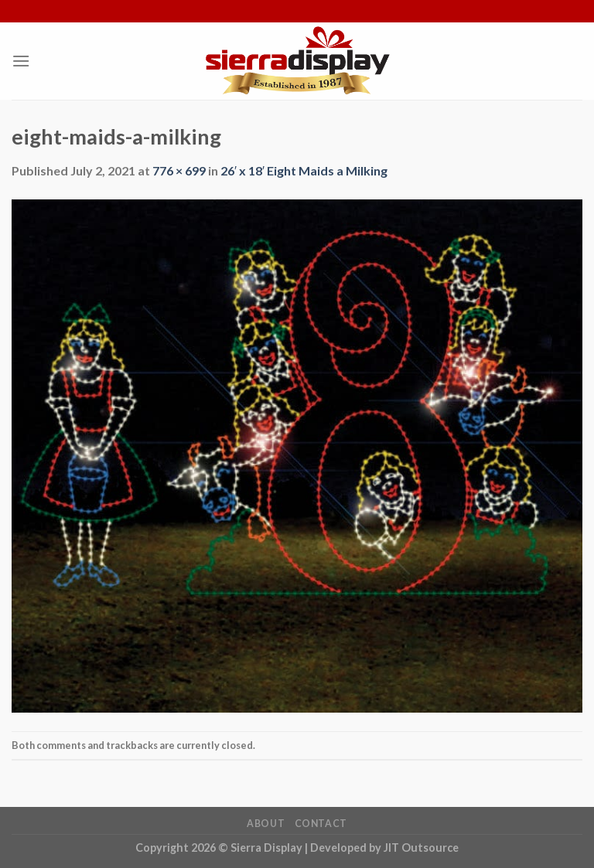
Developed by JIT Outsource (384, 848)
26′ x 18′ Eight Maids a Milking (304, 170)
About (266, 824)
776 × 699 (179, 170)
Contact (321, 824)
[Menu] (21, 61)
